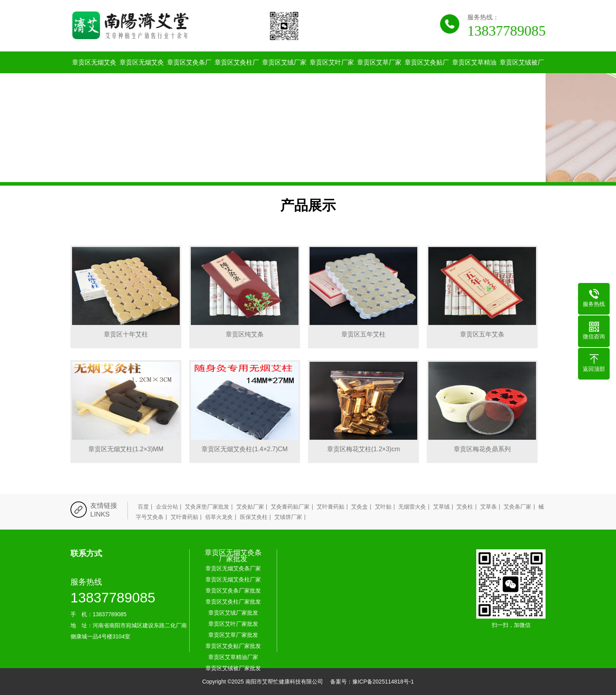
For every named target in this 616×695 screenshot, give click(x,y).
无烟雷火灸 (412, 507)
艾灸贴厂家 (250, 507)
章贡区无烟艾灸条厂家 (94, 73)
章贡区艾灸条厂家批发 (189, 73)
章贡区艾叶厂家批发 (332, 73)
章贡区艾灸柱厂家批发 (237, 73)
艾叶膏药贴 (331, 507)
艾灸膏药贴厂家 (290, 507)
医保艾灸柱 (254, 517)
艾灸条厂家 (517, 507)
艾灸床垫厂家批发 (207, 507)
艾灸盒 (359, 507)
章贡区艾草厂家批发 (379, 73)
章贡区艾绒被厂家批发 (522, 73)
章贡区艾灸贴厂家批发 (427, 73)
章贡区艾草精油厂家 (474, 73)
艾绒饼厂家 (288, 517)
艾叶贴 (383, 507)
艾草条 (489, 507)
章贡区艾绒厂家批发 (284, 73)
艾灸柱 (465, 507)
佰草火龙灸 (219, 517)
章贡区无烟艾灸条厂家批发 (233, 556)
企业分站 (167, 507)
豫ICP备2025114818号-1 (383, 682)
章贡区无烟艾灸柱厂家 (142, 73)
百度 (143, 507)
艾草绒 (441, 507)
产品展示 (308, 205)
